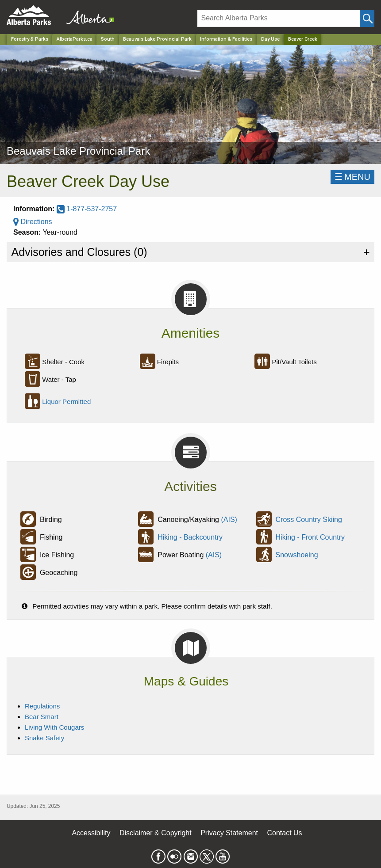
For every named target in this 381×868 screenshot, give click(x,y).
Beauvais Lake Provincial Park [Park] (157, 39)
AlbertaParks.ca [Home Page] (75, 39)
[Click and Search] (367, 18)
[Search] (279, 18)
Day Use (270, 39)
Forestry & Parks (30, 39)
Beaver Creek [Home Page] (303, 39)
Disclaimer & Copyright (156, 833)
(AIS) (229, 520)
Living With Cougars (54, 727)
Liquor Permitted (66, 402)
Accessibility (91, 833)
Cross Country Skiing (309, 520)
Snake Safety (44, 738)
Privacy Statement (229, 833)
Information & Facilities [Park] (226, 39)
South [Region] (108, 39)
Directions (33, 222)
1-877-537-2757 (87, 209)
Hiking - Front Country (310, 537)
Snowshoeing (297, 555)
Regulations (42, 706)
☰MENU (352, 177)
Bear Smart (42, 717)
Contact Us (284, 833)
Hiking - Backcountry (190, 537)
